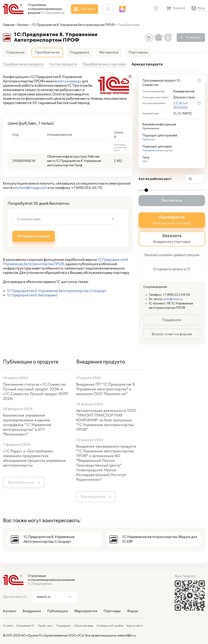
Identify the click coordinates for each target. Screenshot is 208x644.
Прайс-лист (45, 626)
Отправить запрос (34, 236)
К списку (193, 38)
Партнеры (112, 611)
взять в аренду (70, 81)
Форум (133, 611)
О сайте (8, 626)
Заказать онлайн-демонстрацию (172, 255)
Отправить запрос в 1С (172, 269)
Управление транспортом (157, 151)
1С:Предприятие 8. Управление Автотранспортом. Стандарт (57, 291)
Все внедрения (93, 497)
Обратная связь (83, 626)
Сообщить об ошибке (110, 626)
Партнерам (138, 53)
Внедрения (32, 611)
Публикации (58, 611)
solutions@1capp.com (30, 188)
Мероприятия (86, 611)
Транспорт (149, 139)
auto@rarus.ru (173, 299)
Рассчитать (172, 201)
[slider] (146, 190)
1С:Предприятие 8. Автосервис (32, 295)
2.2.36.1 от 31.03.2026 (181, 106)
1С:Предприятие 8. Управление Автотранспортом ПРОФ (73, 25)
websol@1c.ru (127, 636)
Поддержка (80, 53)
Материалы (109, 53)
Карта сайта (134, 626)
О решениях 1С (25, 626)
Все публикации (21, 483)
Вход (201, 8)
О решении (15, 53)
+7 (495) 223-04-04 (176, 295)
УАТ (145, 162)
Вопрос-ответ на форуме (172, 334)
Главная (9, 25)
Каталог (23, 25)
